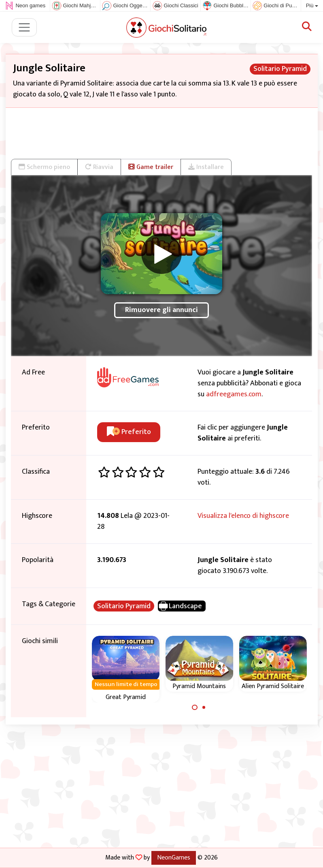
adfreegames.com (234, 394)
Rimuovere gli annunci (161, 310)
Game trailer (151, 167)
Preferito (129, 432)
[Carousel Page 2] (204, 708)
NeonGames (174, 857)
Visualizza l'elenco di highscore (243, 516)
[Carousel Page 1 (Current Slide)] (195, 708)
